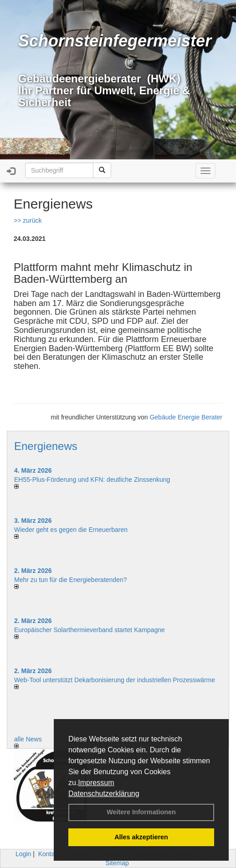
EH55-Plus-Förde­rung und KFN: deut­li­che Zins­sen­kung (92, 480)
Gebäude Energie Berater (186, 417)
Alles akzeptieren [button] (141, 837)
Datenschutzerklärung (104, 794)
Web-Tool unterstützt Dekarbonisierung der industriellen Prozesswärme (115, 680)
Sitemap (117, 863)
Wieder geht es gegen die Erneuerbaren (71, 530)
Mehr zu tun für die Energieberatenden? (71, 580)
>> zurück (28, 220)
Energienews (46, 446)
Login (23, 854)
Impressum (96, 783)
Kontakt (49, 854)
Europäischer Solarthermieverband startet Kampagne (90, 630)
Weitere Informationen (141, 812)
